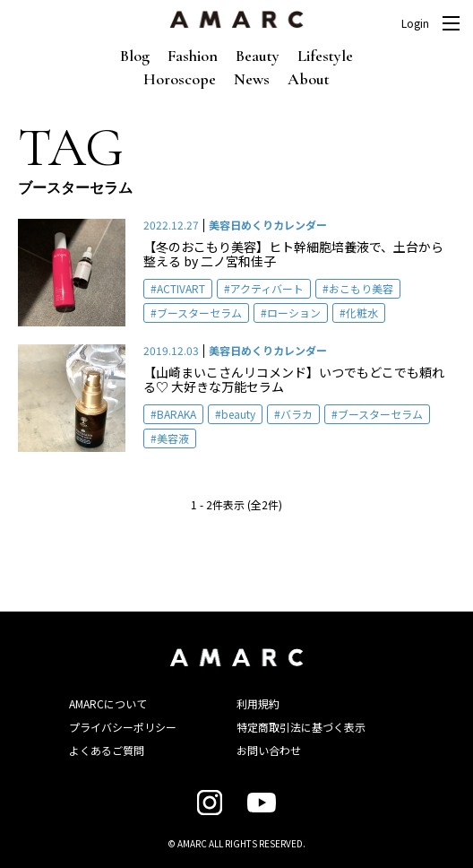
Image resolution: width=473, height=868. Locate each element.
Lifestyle (325, 56)
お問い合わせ (269, 750)
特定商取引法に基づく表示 (301, 727)
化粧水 (362, 312)
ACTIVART (181, 288)
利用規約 (258, 703)
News (252, 79)
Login (415, 23)
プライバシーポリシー (123, 727)
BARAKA (176, 414)
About (309, 79)
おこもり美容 (361, 288)
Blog (135, 56)
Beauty (258, 56)
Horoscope (180, 79)
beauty (238, 414)
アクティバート (267, 288)
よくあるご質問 (107, 750)
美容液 (173, 438)
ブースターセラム (199, 312)
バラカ (297, 414)
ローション (294, 312)
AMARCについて (108, 703)
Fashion (193, 56)
